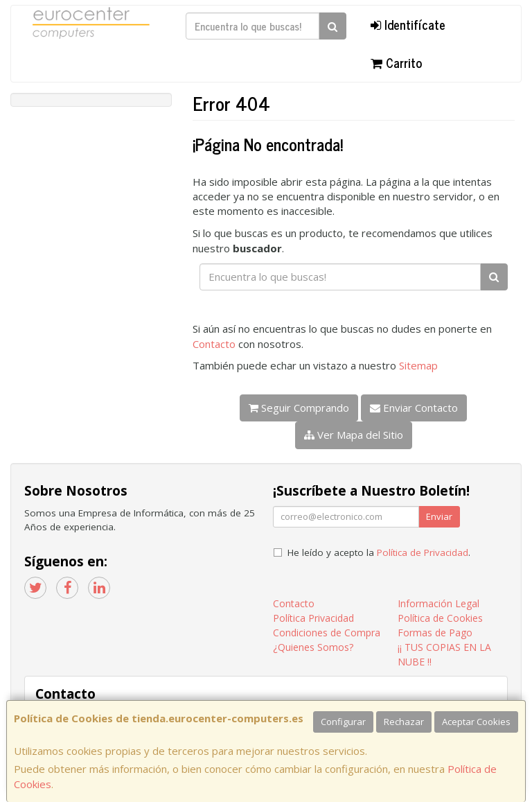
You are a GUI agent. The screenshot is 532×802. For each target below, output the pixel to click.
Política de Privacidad (423, 552)
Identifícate (408, 24)
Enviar (439, 516)
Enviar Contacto (414, 408)
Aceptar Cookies (476, 722)
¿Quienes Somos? (313, 647)
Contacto (214, 344)
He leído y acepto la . (379, 552)
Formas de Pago (435, 633)
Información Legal (438, 603)
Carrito (396, 62)
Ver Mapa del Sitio (354, 435)
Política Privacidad (313, 618)
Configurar (343, 722)
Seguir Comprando (299, 408)
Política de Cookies (440, 618)
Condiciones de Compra (327, 633)
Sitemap (418, 365)
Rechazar (404, 722)
